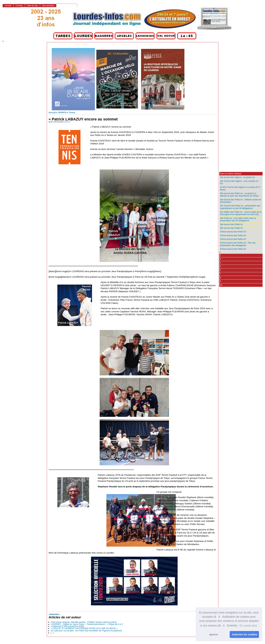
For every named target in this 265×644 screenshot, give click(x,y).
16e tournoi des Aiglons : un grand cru (237, 177)
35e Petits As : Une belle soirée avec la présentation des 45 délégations (238, 219)
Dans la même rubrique (231, 174)
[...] (52, 633)
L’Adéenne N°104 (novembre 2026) (67, 626)
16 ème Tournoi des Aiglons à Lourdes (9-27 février (240, 188)
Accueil (52, 112)
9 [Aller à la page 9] (221, 281)
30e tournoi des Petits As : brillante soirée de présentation (240, 201)
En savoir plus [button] (248, 626)
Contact (19, 6)
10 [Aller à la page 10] (221, 285)
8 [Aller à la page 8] (221, 278)
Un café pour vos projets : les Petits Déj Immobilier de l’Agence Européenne (86, 631)
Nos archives (48, 6)
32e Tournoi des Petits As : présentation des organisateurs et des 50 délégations (240, 207)
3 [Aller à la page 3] (221, 259)
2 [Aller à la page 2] (221, 255)
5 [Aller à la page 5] (221, 267)
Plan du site (32, 6)
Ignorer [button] (214, 634)
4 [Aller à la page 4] (221, 263)
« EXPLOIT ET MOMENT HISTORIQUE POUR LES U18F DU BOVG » (84, 628)
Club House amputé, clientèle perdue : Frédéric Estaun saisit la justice (84, 622)
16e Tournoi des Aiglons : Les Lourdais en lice (239, 182)
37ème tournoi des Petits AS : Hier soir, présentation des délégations (238, 244)
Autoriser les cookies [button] (245, 634)
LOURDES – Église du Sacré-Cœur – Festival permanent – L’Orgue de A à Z (87, 624)
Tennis (72, 112)
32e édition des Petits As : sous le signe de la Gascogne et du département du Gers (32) (241, 213)
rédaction (67, 122)
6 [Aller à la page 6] (221, 270)
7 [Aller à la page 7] (221, 274)
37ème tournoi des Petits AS (233, 232)
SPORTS (62, 112)
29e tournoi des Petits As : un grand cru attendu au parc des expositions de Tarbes (239, 195)
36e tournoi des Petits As (231, 224)
